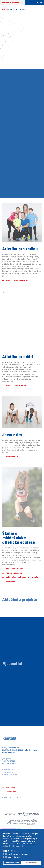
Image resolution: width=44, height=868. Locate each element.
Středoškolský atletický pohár (22, 578)
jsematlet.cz (13, 457)
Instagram (11, 793)
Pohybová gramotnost (11, 3)
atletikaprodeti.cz (16, 386)
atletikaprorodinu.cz (17, 280)
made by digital (12, 797)
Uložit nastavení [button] (12, 863)
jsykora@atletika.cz (11, 765)
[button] (5, 851)
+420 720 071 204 (9, 762)
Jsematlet (11, 582)
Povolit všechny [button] (32, 863)
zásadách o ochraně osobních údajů (19, 845)
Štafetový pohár (15, 569)
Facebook (11, 789)
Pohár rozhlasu (14, 573)
